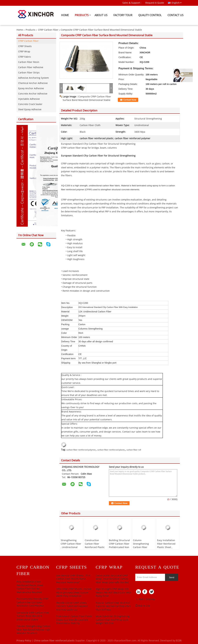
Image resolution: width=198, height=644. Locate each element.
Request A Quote (155, 3)
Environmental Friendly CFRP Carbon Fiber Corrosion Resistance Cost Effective (32, 602)
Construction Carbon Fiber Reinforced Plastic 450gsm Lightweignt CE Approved (95, 549)
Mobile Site (143, 606)
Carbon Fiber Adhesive (31, 67)
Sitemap (151, 599)
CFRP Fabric (25, 57)
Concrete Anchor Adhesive (33, 94)
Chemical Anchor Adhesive (33, 83)
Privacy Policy (24, 641)
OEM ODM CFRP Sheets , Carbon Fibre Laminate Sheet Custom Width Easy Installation (74, 593)
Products (82, 15)
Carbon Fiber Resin (29, 62)
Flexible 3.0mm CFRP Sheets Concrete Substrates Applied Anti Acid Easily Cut (72, 606)
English (177, 3)
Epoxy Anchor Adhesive (31, 88)
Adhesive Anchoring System (33, 78)
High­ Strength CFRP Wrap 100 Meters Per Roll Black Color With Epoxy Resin (113, 593)
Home (65, 15)
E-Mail (140, 599)
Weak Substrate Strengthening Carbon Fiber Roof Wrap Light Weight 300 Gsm (113, 620)
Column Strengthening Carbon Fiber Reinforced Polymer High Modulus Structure (143, 549)
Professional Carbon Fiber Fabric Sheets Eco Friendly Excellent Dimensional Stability (74, 620)
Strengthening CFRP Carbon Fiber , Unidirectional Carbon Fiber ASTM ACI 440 (71, 547)
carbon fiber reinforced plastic (111, 450)
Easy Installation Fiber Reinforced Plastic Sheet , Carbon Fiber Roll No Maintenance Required (167, 549)
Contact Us (175, 15)
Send (172, 577)
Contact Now (130, 100)
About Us (101, 15)
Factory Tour (123, 15)
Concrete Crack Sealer (30, 104)
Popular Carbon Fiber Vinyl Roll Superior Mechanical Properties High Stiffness (113, 606)
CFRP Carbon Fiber (48, 30)
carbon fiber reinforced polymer (81, 450)
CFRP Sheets (25, 46)
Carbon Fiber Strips (29, 73)
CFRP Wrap (24, 52)
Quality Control (150, 15)
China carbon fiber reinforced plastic (54, 641)
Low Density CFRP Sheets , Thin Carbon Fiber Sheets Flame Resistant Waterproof (73, 579)
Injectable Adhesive (29, 99)
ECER (179, 641)
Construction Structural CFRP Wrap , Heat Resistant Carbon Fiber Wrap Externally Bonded (112, 579)
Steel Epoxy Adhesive (30, 110)
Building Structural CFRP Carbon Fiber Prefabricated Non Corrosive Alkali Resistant (119, 547)
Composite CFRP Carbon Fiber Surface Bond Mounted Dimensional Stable (33, 616)
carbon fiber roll (134, 450)
